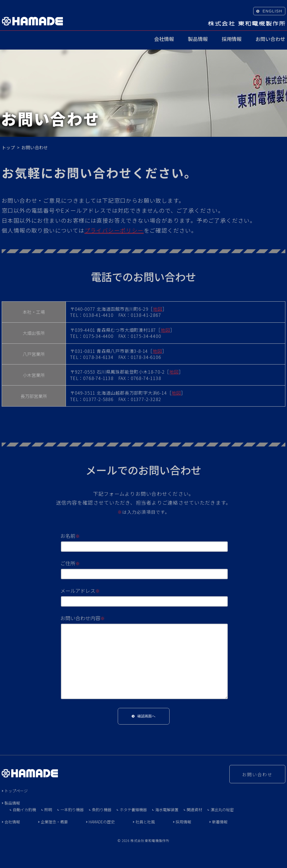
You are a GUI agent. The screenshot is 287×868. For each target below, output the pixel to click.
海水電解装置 (167, 810)
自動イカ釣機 (24, 810)
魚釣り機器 (102, 810)
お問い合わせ (270, 39)
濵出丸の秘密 (222, 810)
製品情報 (198, 39)
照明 (48, 810)
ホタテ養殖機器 (133, 810)
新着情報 (220, 822)
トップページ (16, 791)
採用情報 (232, 39)
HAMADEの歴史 (102, 822)
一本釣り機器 (72, 810)
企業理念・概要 (54, 822)
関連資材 (194, 810)
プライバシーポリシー (114, 230)
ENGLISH (272, 11)
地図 (158, 309)
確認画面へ (146, 716)
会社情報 (164, 39)
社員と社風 (145, 822)
